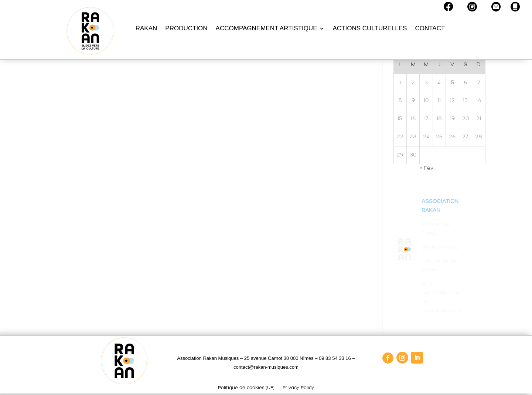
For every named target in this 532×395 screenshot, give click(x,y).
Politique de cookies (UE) (246, 388)
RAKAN (146, 28)
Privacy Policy (298, 388)
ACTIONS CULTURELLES (370, 28)
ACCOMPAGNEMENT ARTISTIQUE (267, 28)
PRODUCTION (186, 28)
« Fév (426, 168)
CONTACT (430, 28)
